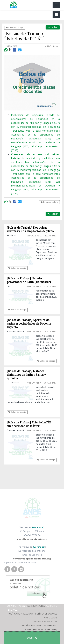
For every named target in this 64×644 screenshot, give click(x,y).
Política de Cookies (46, 614)
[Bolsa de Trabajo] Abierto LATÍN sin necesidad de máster (29, 424)
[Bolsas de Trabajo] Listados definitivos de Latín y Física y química (26, 375)
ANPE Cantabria (36, 606)
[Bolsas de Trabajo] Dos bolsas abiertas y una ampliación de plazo (30, 229)
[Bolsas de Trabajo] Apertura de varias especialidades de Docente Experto (29, 324)
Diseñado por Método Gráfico (40, 625)
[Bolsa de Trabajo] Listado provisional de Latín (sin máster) (29, 280)
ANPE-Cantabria (52, 46)
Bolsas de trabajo (15, 27)
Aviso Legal (51, 618)
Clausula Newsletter (45, 621)
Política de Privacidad (20, 614)
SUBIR (32, 638)
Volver (53, 27)
